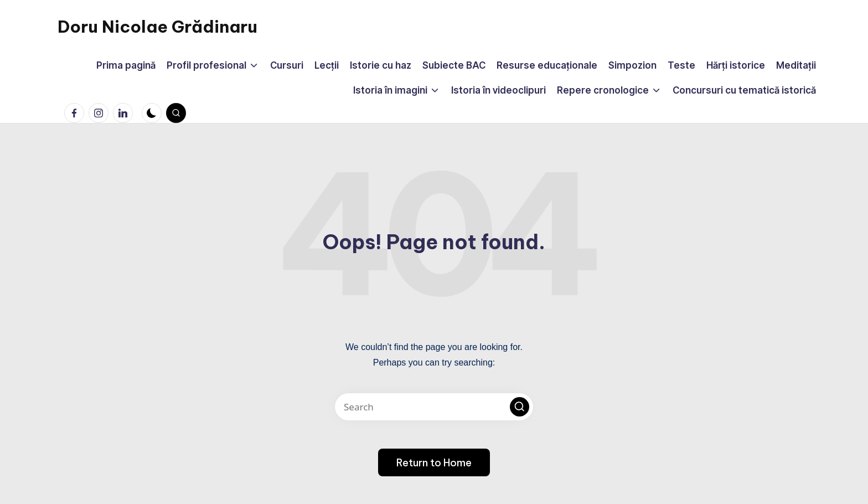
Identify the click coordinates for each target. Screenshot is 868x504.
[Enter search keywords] (434, 407)
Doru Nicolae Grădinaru (157, 27)
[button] (520, 407)
